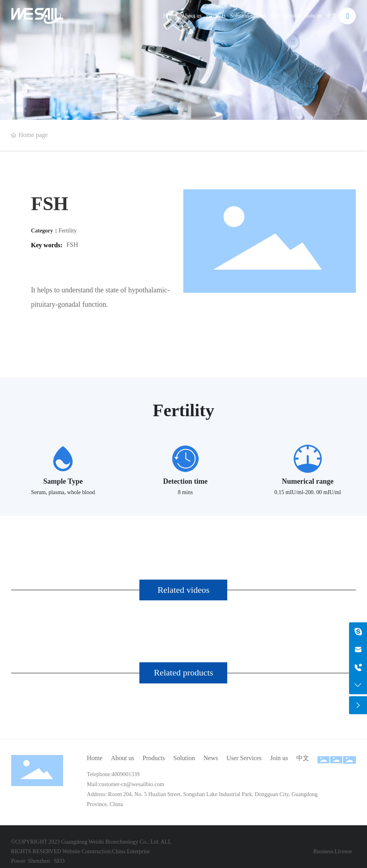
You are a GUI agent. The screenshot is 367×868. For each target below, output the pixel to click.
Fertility (68, 231)
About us (191, 16)
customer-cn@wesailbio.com (132, 784)
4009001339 (126, 774)
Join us (314, 16)
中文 (331, 16)
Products (216, 16)
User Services (286, 16)
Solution (239, 16)
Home (170, 16)
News (260, 16)
